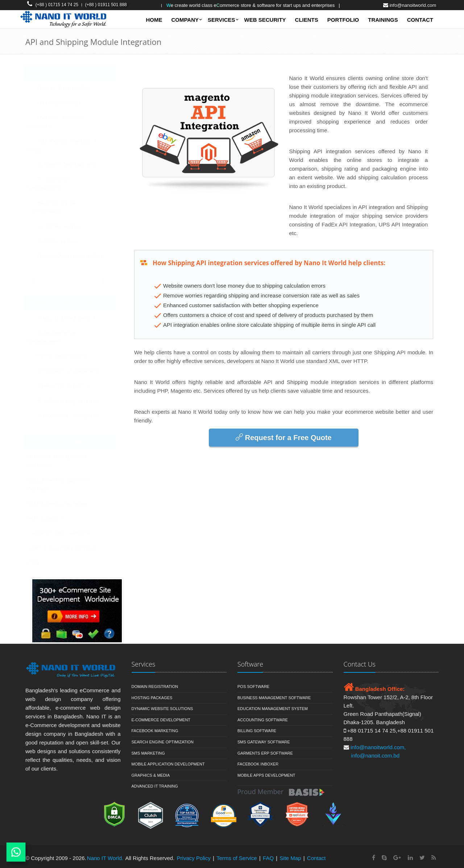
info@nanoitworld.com (413, 5)
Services (50, 73)
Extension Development (71, 371)
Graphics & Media (151, 775)
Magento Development (69, 318)
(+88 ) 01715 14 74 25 (57, 5)
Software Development (69, 164)
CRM (41, 563)
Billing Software (257, 731)
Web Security (265, 20)
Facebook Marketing (155, 731)
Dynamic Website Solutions (62, 122)
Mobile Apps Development (266, 775)
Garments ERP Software (66, 533)
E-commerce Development (56, 183)
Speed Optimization (65, 386)
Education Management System (273, 709)
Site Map (291, 858)
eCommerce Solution (66, 303)
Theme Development (66, 356)
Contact (420, 20)
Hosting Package (62, 102)
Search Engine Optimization (59, 207)
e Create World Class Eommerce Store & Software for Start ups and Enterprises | (253, 5)
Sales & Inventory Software (70, 548)
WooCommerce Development (59, 337)
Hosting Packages (152, 698)
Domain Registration (66, 87)
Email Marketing (61, 226)
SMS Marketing (59, 241)
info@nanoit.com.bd (375, 756)
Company (185, 20)
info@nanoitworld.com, (378, 747)
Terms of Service (237, 858)
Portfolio (343, 20)
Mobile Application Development (168, 764)
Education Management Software (65, 484)
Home (154, 20)
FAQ (268, 858)
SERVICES (221, 20)
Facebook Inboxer (258, 764)
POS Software (53, 518)
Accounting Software (263, 720)
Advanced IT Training (155, 786)
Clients (307, 20)
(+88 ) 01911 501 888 (106, 5)
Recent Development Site (72, 256)
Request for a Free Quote (284, 437)
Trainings (383, 20)
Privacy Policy (194, 858)
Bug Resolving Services (71, 400)
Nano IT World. (105, 858)
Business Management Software (64, 461)
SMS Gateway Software (65, 503)
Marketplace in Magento (71, 415)
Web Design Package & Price (70, 145)
